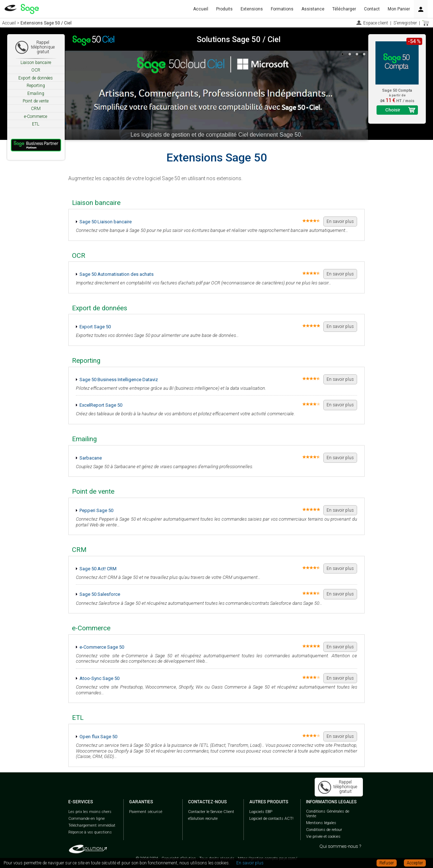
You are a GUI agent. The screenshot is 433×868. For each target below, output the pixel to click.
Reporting (36, 86)
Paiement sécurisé (146, 812)
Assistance (313, 9)
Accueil (201, 9)
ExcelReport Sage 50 (101, 405)
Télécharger (344, 9)
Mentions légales (321, 823)
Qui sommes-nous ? (340, 846)
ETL (36, 124)
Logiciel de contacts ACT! (271, 819)
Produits (224, 9)
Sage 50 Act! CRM (98, 569)
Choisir (393, 110)
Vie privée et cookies (323, 837)
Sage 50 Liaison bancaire (106, 222)
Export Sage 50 (95, 327)
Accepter (415, 863)
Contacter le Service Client (211, 812)
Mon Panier (399, 9)
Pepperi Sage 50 (96, 510)
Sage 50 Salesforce (100, 594)
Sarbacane (91, 458)
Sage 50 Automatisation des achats (117, 274)
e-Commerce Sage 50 (102, 647)
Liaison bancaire (36, 63)
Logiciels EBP (261, 812)
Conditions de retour (324, 830)
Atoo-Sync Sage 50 (99, 678)
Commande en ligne (86, 819)
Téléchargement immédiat (92, 825)
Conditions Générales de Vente (328, 814)
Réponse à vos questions (90, 832)
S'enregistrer (405, 23)
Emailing (36, 93)
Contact (372, 9)
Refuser (387, 863)
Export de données (36, 78)
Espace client (376, 23)
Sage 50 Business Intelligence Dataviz (119, 380)
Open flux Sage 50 (98, 737)
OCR (36, 70)
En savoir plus (340, 221)
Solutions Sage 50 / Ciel (239, 39)
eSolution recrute (203, 819)
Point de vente (36, 101)
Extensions (252, 9)
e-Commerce (36, 117)
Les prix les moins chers (90, 812)
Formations (282, 9)
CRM (36, 109)
